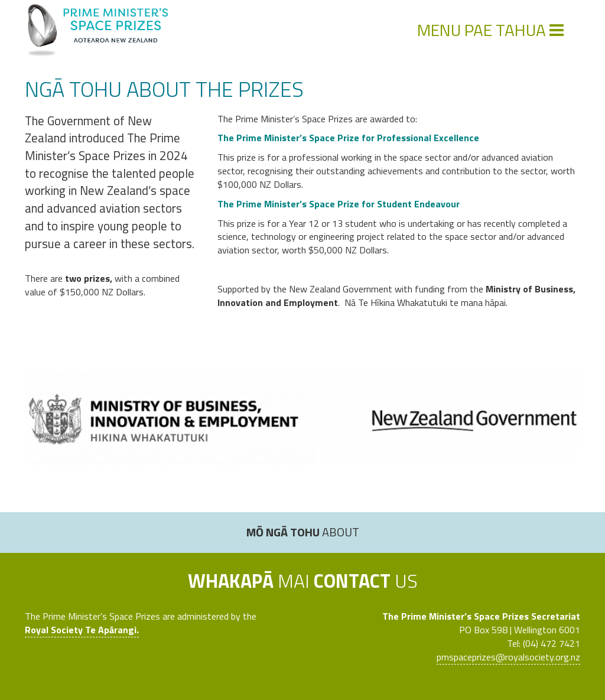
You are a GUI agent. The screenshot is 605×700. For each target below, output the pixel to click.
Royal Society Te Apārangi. (82, 630)
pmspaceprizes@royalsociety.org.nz (508, 657)
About (303, 532)
